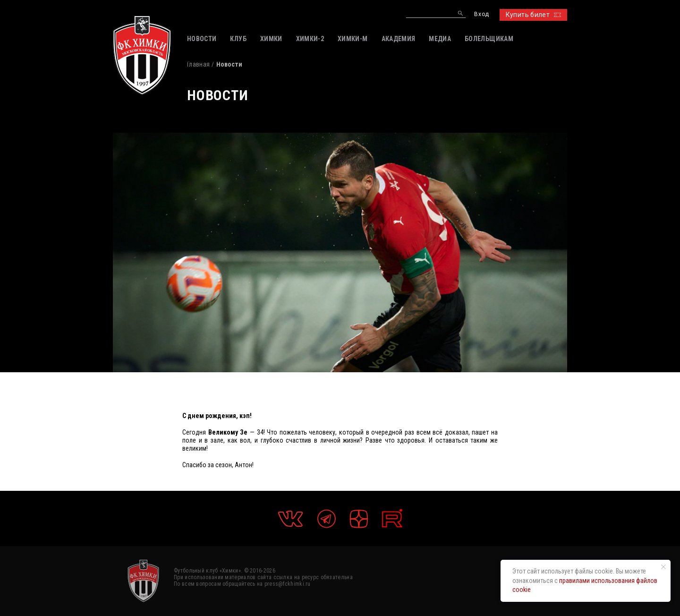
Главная (198, 64)
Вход (481, 14)
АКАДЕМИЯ (399, 39)
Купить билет (533, 15)
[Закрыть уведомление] (663, 567)
